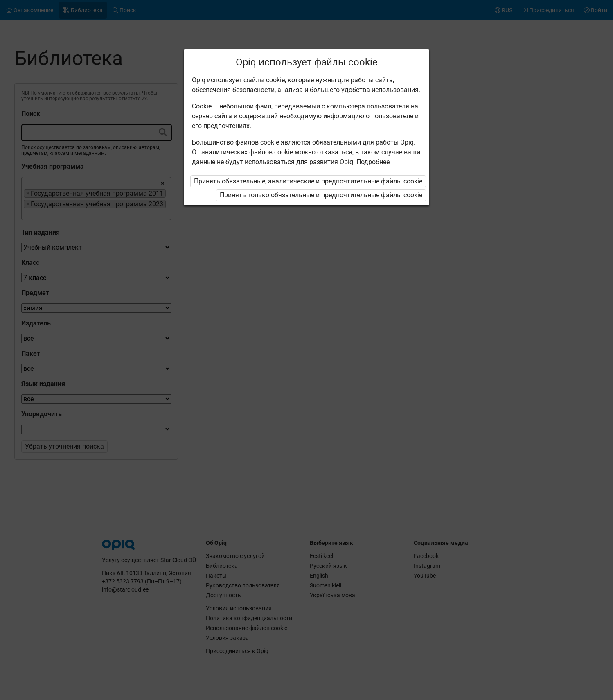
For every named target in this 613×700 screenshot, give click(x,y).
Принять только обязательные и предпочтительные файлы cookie (321, 195)
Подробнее (373, 162)
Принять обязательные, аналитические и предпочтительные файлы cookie (308, 181)
